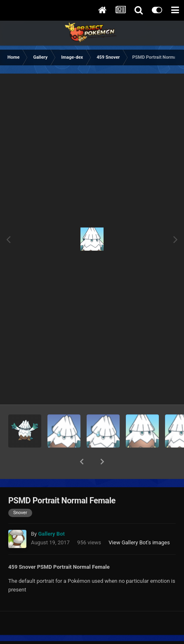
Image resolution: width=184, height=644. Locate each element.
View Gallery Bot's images (139, 521)
